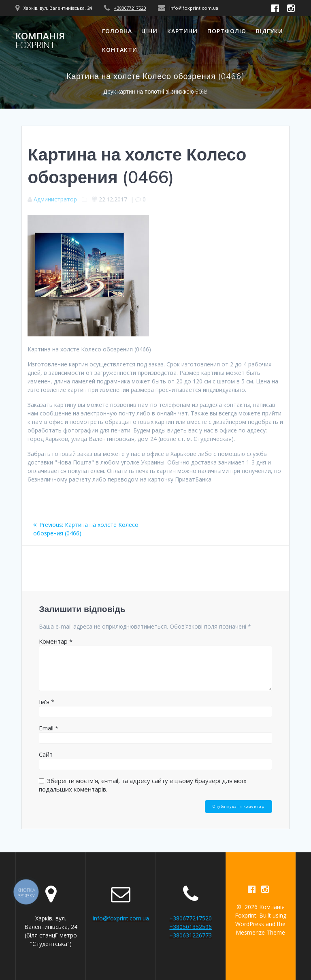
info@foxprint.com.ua (121, 918)
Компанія (40, 41)
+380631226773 (191, 935)
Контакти (120, 50)
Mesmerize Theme (260, 932)
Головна (117, 31)
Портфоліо (227, 31)
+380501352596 (191, 927)
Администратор (55, 199)
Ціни (149, 31)
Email (49, 728)
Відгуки (269, 31)
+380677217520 (130, 8)
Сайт (46, 754)
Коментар (56, 641)
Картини (182, 31)
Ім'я (47, 702)
